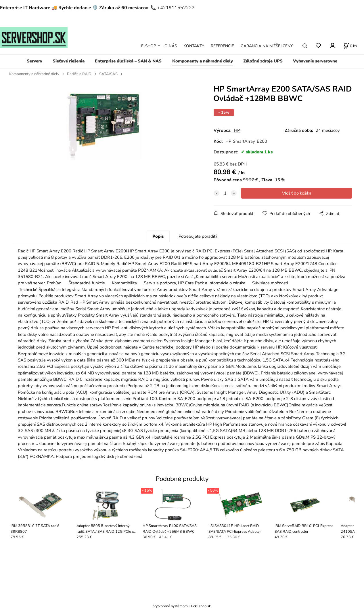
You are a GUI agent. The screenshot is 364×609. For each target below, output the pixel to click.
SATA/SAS (108, 74)
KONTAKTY (194, 46)
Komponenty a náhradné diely (203, 61)
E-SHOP (149, 46)
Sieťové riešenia (69, 61)
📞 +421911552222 (173, 8)
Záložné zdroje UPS (263, 61)
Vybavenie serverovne (315, 61)
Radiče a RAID (79, 74)
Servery (35, 61)
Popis (158, 236)
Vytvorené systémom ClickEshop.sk (182, 606)
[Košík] (350, 46)
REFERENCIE (222, 46)
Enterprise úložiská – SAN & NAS (128, 61)
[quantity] (225, 193)
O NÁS (171, 46)
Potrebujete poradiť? (198, 236)
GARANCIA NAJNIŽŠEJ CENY (267, 46)
